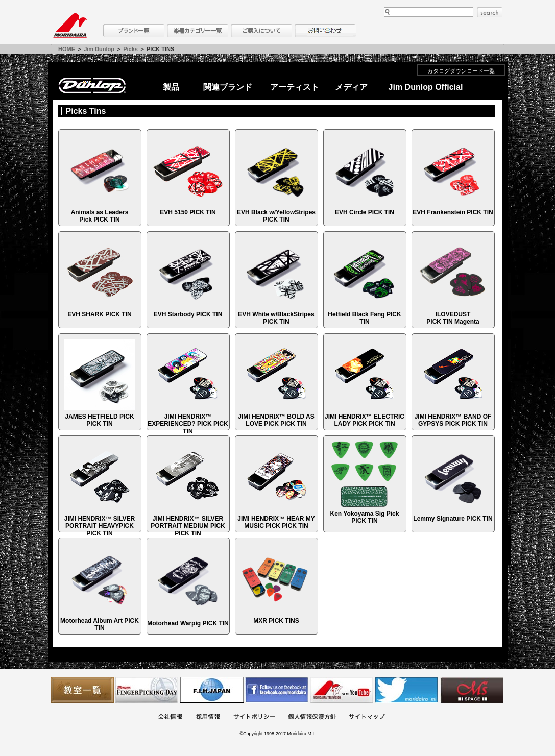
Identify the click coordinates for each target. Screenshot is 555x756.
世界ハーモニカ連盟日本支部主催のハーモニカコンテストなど (212, 690)
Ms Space (471, 690)
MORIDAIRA (70, 26)
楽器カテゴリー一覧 (198, 30)
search (490, 12)
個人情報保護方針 (312, 717)
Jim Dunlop (99, 49)
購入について (261, 30)
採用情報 (208, 717)
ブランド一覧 (134, 30)
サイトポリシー (254, 717)
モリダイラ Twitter (406, 690)
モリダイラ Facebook (277, 690)
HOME (67, 49)
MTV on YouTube (342, 690)
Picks (130, 49)
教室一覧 (82, 690)
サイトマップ (367, 717)
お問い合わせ (325, 30)
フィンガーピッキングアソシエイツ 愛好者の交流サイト (147, 690)
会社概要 (170, 717)
